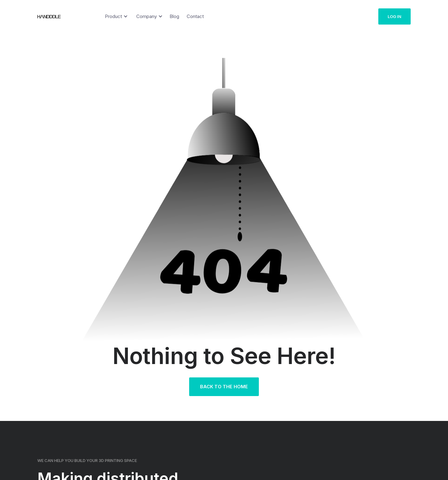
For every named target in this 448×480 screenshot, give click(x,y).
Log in (394, 16)
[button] (115, 16)
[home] (45, 16)
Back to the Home (224, 387)
